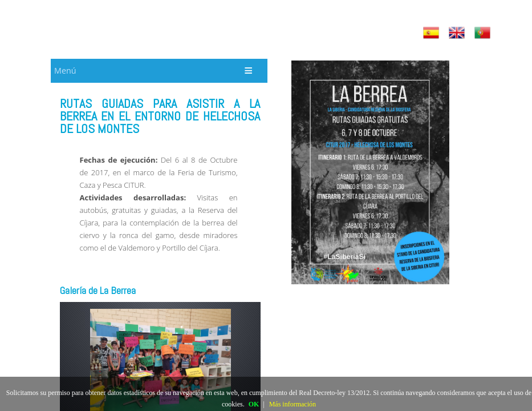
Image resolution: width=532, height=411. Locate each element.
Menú (65, 70)
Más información (293, 404)
